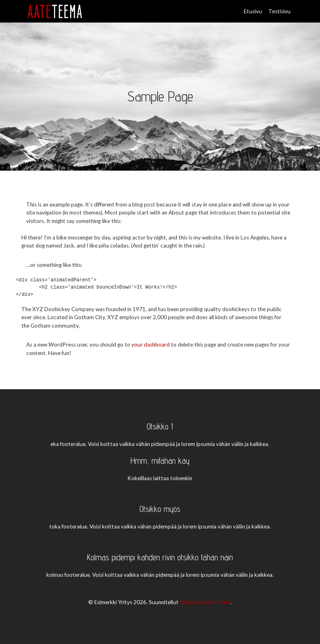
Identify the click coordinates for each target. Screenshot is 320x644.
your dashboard (151, 345)
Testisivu (279, 11)
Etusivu (253, 11)
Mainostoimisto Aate (205, 602)
